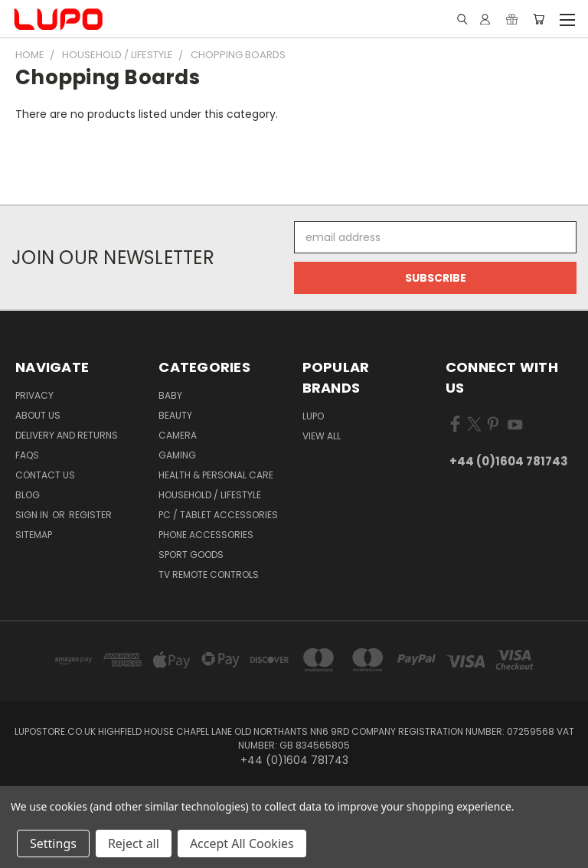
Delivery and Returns (67, 435)
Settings (53, 844)
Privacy (34, 395)
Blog (28, 495)
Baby (170, 395)
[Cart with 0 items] (539, 19)
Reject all (134, 844)
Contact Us (45, 475)
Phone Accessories (206, 535)
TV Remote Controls (209, 574)
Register (90, 515)
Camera (178, 435)
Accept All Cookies (242, 844)
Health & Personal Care (216, 475)
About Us (38, 415)
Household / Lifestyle (210, 495)
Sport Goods (191, 555)
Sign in (33, 515)
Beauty (175, 415)
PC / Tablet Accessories (218, 515)
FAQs (27, 455)
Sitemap (34, 535)
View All (322, 436)
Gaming (177, 455)
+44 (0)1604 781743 (509, 461)
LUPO (313, 416)
